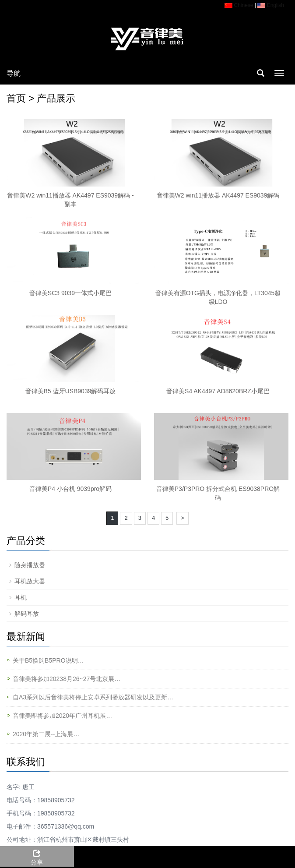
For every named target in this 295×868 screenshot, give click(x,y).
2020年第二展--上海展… (46, 734)
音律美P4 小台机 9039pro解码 (70, 489)
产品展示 (56, 98)
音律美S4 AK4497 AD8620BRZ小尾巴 (218, 391)
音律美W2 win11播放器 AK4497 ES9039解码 (218, 195)
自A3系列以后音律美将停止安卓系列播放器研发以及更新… (93, 697)
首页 (16, 98)
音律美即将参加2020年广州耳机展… (62, 716)
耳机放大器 (30, 581)
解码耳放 (27, 614)
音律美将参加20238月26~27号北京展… (67, 679)
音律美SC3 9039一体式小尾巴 (70, 293)
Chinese (239, 5)
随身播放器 (30, 565)
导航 (14, 73)
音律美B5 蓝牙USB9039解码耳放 (71, 391)
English (271, 5)
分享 (37, 856)
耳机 (21, 597)
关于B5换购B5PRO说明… (48, 660)
